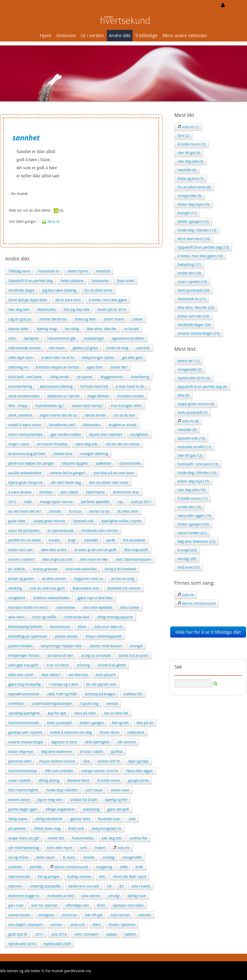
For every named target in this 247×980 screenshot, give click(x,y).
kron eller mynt (59, 848)
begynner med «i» (89, 579)
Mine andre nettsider (185, 35)
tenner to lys (99, 511)
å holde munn (109, 780)
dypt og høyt (138, 761)
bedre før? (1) (189, 361)
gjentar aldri (80, 819)
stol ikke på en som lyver (114, 473)
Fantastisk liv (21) (192, 299)
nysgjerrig (104, 867)
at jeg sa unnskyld (96, 655)
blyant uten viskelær (106, 434)
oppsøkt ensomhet (24, 694)
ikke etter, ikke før (102, 329)
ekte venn (16, 617)
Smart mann (114, 319)
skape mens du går (24, 838)
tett (102, 876)
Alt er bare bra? (68, 300)
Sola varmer (120, 915)
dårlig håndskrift (49, 819)
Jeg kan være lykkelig (59, 290)
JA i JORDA (17, 569)
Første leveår (95, 415)
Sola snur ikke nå (108, 627)
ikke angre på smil (58, 559)
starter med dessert (106, 646)
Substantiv (100, 281)
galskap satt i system (25, 732)
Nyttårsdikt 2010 (22, 944)
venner (57, 924)
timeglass (46, 915)
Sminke (55, 511)
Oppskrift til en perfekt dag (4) (202, 387)
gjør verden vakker (66, 434)
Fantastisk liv (49, 271)
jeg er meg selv (50, 800)
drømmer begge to (24, 896)
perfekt (36, 867)
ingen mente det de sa (58, 415)
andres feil (138, 838)
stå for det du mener (123, 444)
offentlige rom (77, 905)
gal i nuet (16, 905)
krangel (136, 646)
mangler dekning (94, 454)
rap (120, 502)
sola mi (121, 848)
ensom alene (19, 800)
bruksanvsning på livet (27, 454)
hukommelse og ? (50, 406)
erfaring (83, 665)
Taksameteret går (62, 338)
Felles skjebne (72, 281)
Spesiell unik (83, 521)
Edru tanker (130, 607)
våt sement (127, 742)
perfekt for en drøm (25, 540)
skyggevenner (112, 377)
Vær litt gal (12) (190, 455)
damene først (78, 780)
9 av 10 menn (58, 665)
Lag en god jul (20, 319)
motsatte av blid (60, 896)
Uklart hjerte (78, 271)
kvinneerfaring (20, 386)
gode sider (17, 521)
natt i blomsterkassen (133, 559)
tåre (87, 761)
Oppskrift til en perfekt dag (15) (203, 247)
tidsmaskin (92, 425)
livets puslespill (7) (192, 412)
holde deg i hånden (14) (197, 473)
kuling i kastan (79, 876)
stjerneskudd (19, 876)
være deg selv (87, 444)
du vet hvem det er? (25, 511)
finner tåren (110, 732)
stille (124, 867)
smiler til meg (117, 348)
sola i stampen (87, 934)
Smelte (89, 857)
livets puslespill (59, 723)
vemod (112, 703)
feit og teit (120, 723)
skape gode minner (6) (196, 404)
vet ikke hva (78, 675)
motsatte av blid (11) (194, 447)
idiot (12, 338)
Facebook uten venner (100, 530)
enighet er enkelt (122, 425)
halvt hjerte (95, 492)
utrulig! (114, 896)
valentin (144, 915)
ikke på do (145, 723)
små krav (69, 915)
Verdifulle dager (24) (194, 325)
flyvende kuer (109, 819)
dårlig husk (137, 896)
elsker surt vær (21, 550)
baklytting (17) (189, 264)
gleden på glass (85, 348)
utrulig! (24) (187, 559)
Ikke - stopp (18, 406)
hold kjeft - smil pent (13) (198, 464)
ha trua (75, 511)
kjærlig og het (116, 800)
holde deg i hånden (62, 790)
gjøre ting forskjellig (24, 684)
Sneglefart (17, 598)
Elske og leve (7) (191, 178)
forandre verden (131, 396)
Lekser (138, 319)
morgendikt (132, 857)
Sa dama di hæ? (60, 655)
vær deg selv (112, 838)
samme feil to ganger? (68, 473)
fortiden (46, 492)
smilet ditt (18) (189, 273)
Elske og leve (85, 319)
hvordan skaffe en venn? (28, 607)
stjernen (15, 886)
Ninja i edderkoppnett (104, 636)
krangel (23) (187, 550)
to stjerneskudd (61, 530)
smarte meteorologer (26, 742)
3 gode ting (89, 703)
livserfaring (140, 377)
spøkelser (104, 463)
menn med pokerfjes (25, 434)
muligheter (139, 434)
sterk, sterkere (20, 415)
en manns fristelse (52, 444)
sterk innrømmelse (24, 396)
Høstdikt (91, 540)
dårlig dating (49, 780)
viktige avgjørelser (60, 809)
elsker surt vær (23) (193, 316)
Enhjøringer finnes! (24, 655)
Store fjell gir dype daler (28, 300)
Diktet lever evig (47, 828)
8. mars (69, 857)
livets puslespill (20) (193, 290)
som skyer (94, 790)
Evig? (72, 540)
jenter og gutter (21, 579)
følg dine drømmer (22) (196, 541)
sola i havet (141, 886)
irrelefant (16, 703)
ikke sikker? (51, 675)
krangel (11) (187, 213)
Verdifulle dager (21, 290)
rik (109, 886)
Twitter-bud (63, 454)
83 (121, 886)
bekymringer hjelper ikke (61, 646)
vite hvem (57, 348)
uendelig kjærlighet (24, 713)
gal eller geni (132, 357)
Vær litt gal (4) (189, 153)
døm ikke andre (54, 550)
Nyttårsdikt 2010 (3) (194, 378)
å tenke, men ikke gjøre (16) (200, 256)
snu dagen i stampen (26, 924)
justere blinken (21, 646)
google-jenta (139, 780)
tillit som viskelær (59, 771)
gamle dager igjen (23, 809)
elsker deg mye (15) (193, 481)
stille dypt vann (21, 357)
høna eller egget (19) (194, 516)
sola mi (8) (188, 421)
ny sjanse (85, 377)
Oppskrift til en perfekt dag (30, 281)
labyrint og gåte (75, 463)
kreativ (55, 540)
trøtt (28, 502)
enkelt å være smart (25, 425)
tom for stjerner (44, 905)
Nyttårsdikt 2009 (57, 944)
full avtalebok (134, 540)
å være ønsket (20, 492)
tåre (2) (183, 135)
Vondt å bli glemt (112, 665)
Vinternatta (46, 309)
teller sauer (46, 857)
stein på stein (85, 713)
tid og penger (49, 876)
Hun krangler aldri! (127, 406)
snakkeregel (94, 338)
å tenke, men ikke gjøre (108, 300)
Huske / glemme (122, 924)
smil (83, 848)
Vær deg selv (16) (191, 490)
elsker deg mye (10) (193, 204)
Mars (97, 924)
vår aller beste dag (66, 482)
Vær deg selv (19, 309)
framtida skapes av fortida (57, 367)
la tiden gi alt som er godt (95, 550)
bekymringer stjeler (98, 357)
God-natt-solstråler (81, 569)
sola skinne (91, 896)
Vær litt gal (94, 915)
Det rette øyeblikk (98, 607)
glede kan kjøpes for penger (31, 463)
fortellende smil (62, 425)
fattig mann (18, 819)
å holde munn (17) (193, 498)
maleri (100, 848)
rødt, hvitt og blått (62, 694)
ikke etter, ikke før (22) (196, 307)
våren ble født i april (129, 876)
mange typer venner (56, 502)
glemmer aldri (20, 761)
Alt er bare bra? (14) (194, 239)
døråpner (31, 338)
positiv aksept (66, 636)
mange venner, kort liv (100, 771)
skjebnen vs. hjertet (64, 396)
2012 (12, 502)
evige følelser (98, 396)
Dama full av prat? (133, 655)
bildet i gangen (92, 723)
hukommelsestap (23, 771)
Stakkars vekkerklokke (51, 598)
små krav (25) (189, 567)
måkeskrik (136, 732)
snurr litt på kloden (24, 530)
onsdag (109, 857)
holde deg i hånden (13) (197, 230)
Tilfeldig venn (19, 271)
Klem (82, 627)
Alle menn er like (94, 559)
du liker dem (128, 511)
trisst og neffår (44, 617)
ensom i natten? (21, 559)
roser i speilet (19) (192, 282)
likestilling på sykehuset (28, 636)
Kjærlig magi (47, 329)
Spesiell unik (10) (191, 438)
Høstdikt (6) (187, 170)
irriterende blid (77, 617)
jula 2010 (59, 934)
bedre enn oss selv (84, 886)
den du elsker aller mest (109, 482)
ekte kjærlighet (97, 742)
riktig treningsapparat (115, 617)
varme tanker (19, 915)
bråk (139, 867)
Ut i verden (92, 35)
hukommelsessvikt (24, 723)
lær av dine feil (116, 713)
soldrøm (15, 867)
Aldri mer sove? (21, 675)
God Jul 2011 (141, 502)
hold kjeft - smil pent (25, 377)
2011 (40, 934)
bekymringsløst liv (107, 828)
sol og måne (18, 857)
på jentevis (17, 828)
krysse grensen (45, 569)
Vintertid (103, 271)
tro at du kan (125, 415)
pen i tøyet (69, 492)
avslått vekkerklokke (25, 473)
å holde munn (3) (192, 144)
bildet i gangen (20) (193, 524)
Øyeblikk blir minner (124, 588)
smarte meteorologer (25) (199, 333)
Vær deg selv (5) (190, 161)
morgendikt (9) (190, 196)
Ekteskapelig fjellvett (25, 627)
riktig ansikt (59, 377)
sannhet (143, 348)
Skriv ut (51, 221)
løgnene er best (64, 742)
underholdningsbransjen (52, 703)
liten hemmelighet (23, 790)
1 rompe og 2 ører (63, 684)
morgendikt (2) (190, 369)
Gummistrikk (130, 463)
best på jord (106, 675)
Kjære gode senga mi (26, 482)
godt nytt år (18, 934)
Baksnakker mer (86, 588)
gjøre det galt (118, 809)
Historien (66, 35)
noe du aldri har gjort (47, 588)
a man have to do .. (131, 386)
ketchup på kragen (100, 694)
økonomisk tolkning (56, 386)
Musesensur (60, 627)
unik (132, 819)
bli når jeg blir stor (101, 684)
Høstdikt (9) (187, 430)
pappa (112, 934)
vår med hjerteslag (24, 848)
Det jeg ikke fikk (77, 309)
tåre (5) (183, 395)
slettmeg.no (18, 367)
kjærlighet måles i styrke (122, 521)
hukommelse (83, 838)
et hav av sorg (123, 579)
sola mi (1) (188, 127)
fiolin (101, 905)
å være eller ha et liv (58, 357)
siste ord (77, 924)
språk (111, 540)
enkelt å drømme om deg (71, 732)
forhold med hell (94, 386)
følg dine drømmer (57, 752)
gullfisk (117, 752)
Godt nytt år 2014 (112, 309)
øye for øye (57, 713)
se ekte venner (54, 579)
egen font (95, 367)
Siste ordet (126, 281)
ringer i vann (19, 444)
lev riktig (72, 329)
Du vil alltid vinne (98, 290)
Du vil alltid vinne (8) (194, 187)
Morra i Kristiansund (69, 867)
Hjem (46, 35)
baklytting (91, 809)
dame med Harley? (88, 406)
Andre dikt (120, 35)
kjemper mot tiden (128, 905)
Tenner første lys (53, 319)
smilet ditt (56, 838)
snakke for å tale (83, 800)
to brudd (131, 329)
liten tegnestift (136, 550)
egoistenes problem (128, 338)
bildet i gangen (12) (193, 221)
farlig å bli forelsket (120, 569)
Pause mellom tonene (57, 761)
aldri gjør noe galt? (23, 665)
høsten (130, 934)
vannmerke (66, 607)
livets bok (76, 828)
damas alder (19, 329)
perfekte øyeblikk (95, 502)
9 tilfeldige (146, 35)
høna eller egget (139, 771)
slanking (15, 588)
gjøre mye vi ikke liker (95, 598)
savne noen (120, 790)
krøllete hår (133, 694)
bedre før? (119, 367)
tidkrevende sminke (25, 348)
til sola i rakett (92, 752)
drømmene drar (126, 492)
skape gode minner (49, 521)
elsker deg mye (21, 752)
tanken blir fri (109, 761)
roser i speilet (19, 780)
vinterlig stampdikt (45, 886)
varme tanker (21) (192, 533)
